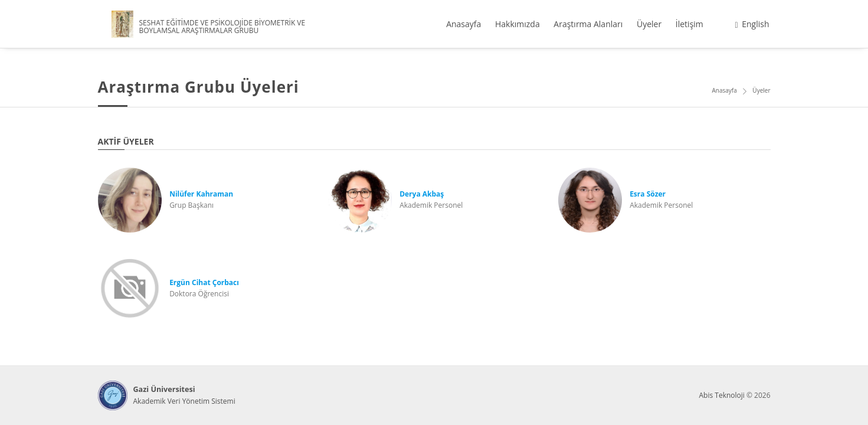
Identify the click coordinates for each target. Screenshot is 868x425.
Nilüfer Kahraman (201, 194)
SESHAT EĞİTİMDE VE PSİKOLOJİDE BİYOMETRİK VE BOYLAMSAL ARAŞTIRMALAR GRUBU (222, 27)
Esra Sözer (648, 194)
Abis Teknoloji (721, 395)
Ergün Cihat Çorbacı (204, 282)
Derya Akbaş (422, 194)
